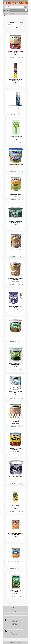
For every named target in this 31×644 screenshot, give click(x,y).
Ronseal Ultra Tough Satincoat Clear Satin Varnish (16, 563)
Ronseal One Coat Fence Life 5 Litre (15, 336)
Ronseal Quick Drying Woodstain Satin (15, 449)
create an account (22, 1)
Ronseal (14, 14)
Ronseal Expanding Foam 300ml (15, 109)
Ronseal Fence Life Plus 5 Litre (15, 165)
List (17, 28)
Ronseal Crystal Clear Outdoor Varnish (15, 52)
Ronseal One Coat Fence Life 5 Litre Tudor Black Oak (15, 364)
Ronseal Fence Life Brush (15, 136)
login (15, 1)
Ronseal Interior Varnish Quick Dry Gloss (15, 250)
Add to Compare (22, 58)
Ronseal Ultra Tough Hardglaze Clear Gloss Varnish (15, 534)
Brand (9, 14)
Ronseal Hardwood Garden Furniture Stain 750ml (15, 194)
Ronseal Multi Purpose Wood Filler (16, 307)
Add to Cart (13, 86)
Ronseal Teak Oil (16, 505)
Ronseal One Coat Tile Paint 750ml (16, 392)
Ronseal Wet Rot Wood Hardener (16, 591)
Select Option (13, 58)
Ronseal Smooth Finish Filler (15, 477)
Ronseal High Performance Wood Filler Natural (15, 222)
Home (5, 14)
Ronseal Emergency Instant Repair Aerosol (15, 80)
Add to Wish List (20, 58)
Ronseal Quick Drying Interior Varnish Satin (15, 421)
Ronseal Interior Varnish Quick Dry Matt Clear (15, 279)
